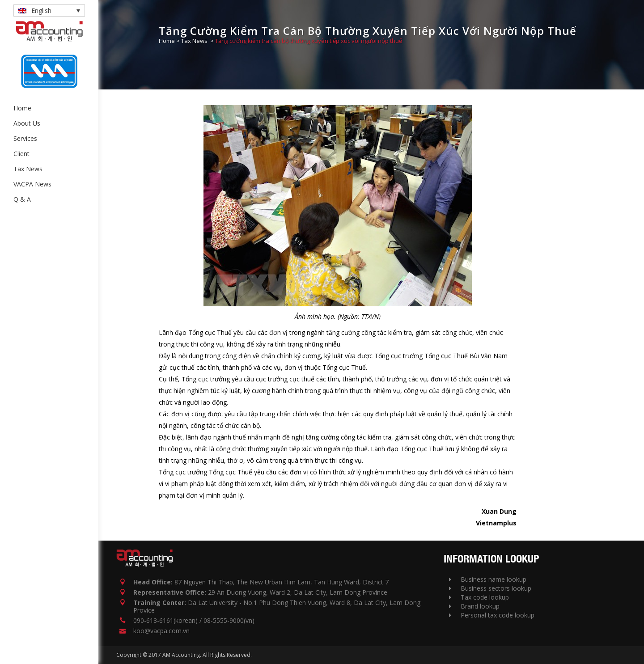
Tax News (194, 41)
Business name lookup (488, 579)
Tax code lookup (479, 597)
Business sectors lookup (490, 588)
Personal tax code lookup (492, 615)
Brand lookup (474, 606)
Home (167, 41)
